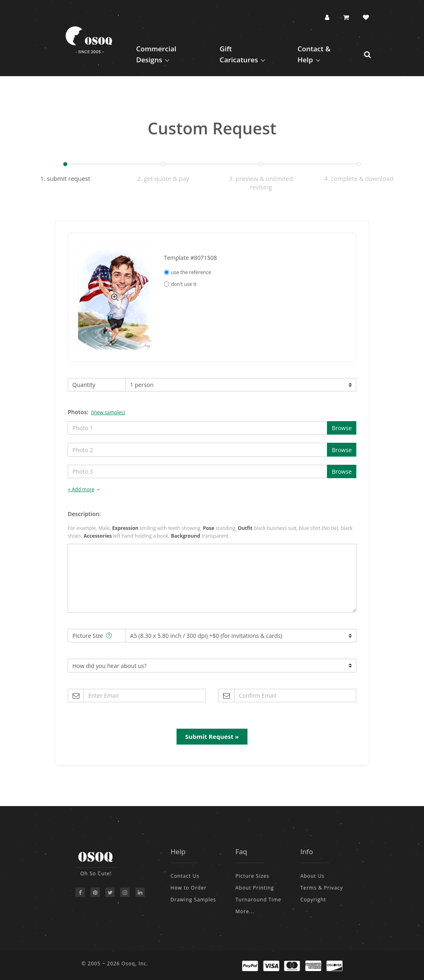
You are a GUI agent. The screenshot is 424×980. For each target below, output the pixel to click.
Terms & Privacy (322, 888)
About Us (312, 876)
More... (245, 911)
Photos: (96, 412)
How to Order (188, 888)
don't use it (180, 284)
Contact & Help (314, 54)
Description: (84, 514)
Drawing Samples (193, 900)
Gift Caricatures (239, 54)
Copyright (313, 900)
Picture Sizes (252, 876)
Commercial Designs (156, 54)
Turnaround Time (258, 900)
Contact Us (185, 876)
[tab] (212, 490)
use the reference (188, 272)
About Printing (255, 888)
